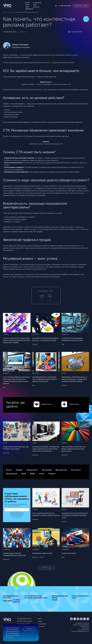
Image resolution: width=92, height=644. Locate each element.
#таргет (42, 557)
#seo (63, 344)
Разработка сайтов (24, 624)
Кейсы (40, 621)
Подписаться (17, 514)
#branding (64, 385)
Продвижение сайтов (24, 619)
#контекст (23, 32)
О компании (42, 624)
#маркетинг (6, 453)
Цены (40, 619)
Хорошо (30, 629)
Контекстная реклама (25, 621)
